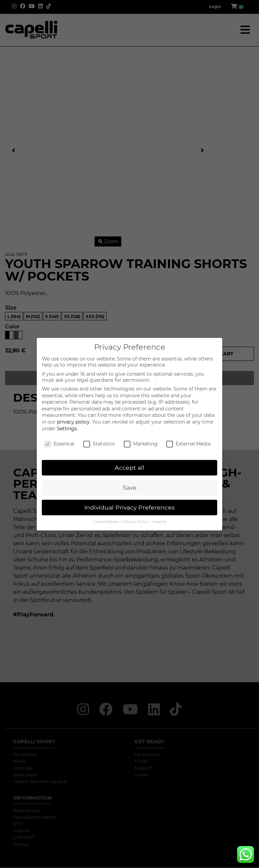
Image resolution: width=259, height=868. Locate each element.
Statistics (99, 444)
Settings (67, 429)
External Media (188, 444)
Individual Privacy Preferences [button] (129, 507)
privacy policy (73, 422)
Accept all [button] (129, 468)
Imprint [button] (159, 522)
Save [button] (130, 487)
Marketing (141, 444)
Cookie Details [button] (106, 522)
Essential (59, 444)
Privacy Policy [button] (136, 522)
